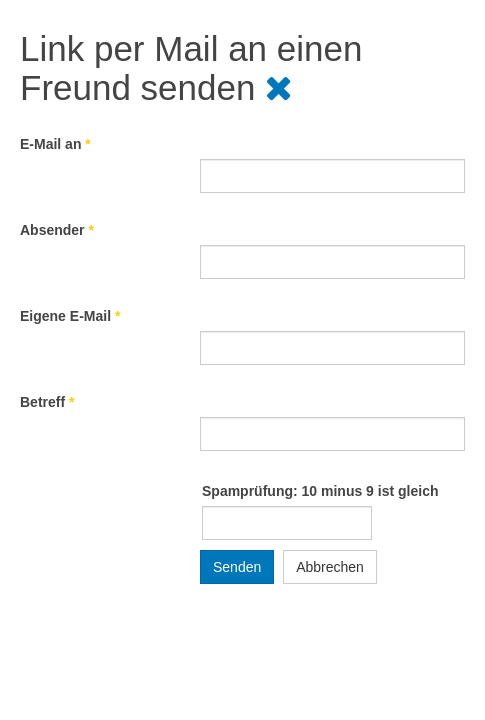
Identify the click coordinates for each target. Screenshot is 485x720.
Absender (57, 230)
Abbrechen (330, 567)
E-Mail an (55, 144)
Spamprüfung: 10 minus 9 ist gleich (320, 491)
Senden (237, 567)
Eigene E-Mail (70, 316)
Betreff (47, 402)
